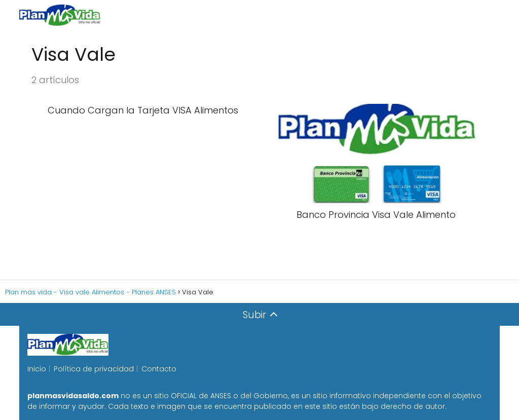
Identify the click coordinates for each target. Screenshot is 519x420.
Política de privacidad (94, 369)
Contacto (159, 369)
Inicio (37, 369)
